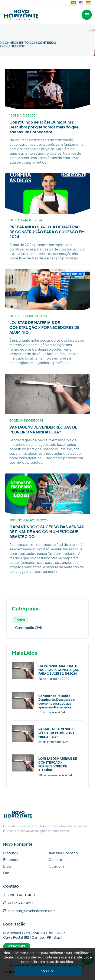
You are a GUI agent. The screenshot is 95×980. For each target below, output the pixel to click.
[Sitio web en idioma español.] (88, 3)
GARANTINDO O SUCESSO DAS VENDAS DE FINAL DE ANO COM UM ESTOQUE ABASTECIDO (47, 532)
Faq (6, 873)
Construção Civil (28, 628)
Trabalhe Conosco (63, 853)
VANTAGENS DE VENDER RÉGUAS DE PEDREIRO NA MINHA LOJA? (43, 429)
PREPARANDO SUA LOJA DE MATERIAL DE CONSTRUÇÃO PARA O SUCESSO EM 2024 (47, 232)
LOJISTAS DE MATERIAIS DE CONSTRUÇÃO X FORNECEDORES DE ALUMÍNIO (44, 327)
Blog (7, 866)
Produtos (11, 853)
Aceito (47, 971)
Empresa (10, 860)
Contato (55, 860)
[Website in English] (81, 3)
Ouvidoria (56, 866)
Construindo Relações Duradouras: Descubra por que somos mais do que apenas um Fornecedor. (44, 127)
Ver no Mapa (17, 946)
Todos (20, 620)
